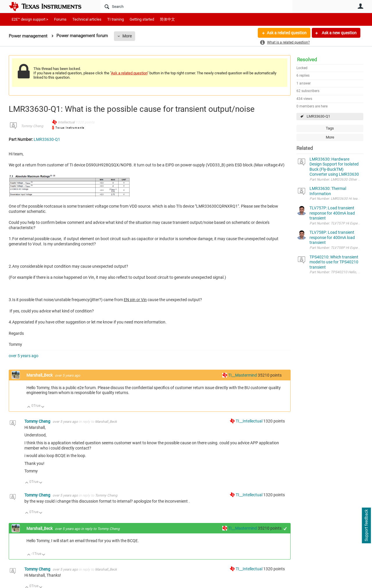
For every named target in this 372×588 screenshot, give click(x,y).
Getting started (142, 19)
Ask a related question (287, 33)
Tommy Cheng (32, 126)
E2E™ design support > (30, 19)
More (127, 36)
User (360, 6)
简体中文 (167, 19)
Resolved (307, 60)
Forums (60, 19)
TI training (116, 19)
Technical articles (87, 19)
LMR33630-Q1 (318, 116)
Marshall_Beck (40, 375)
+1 (285, 529)
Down (43, 407)
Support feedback (366, 526)
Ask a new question (339, 33)
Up (29, 407)
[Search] (196, 6)
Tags (330, 128)
